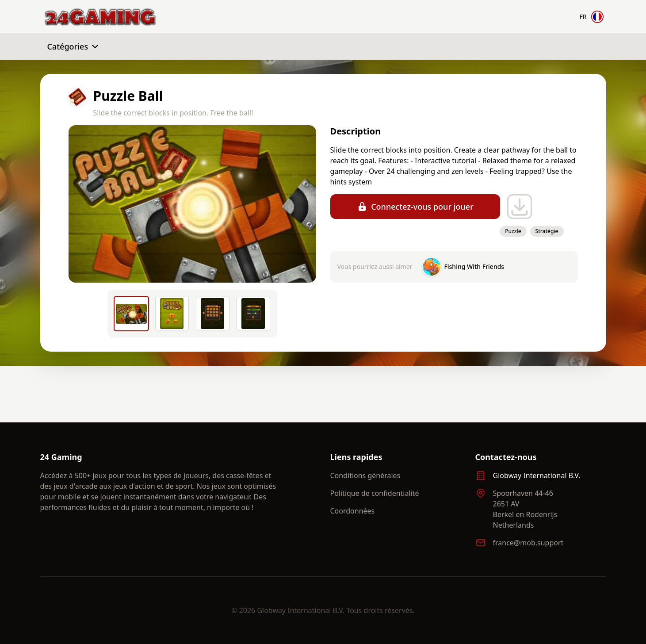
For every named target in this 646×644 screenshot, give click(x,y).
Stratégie (547, 231)
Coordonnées (353, 511)
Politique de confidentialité (375, 493)
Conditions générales (365, 475)
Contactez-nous (506, 457)
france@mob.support (528, 543)
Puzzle (513, 231)
